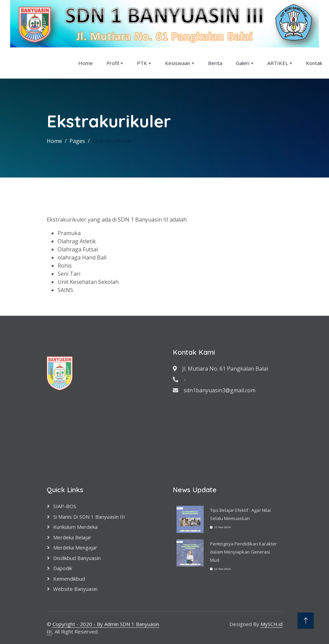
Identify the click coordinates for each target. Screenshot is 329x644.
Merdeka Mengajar (75, 547)
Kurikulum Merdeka (75, 527)
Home (86, 63)
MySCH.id (272, 624)
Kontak (314, 63)
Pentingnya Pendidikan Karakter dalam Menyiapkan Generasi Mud (243, 552)
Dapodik (63, 568)
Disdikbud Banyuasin (77, 558)
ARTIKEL (278, 63)
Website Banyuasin (75, 589)
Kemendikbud (69, 579)
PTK (142, 63)
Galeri (243, 63)
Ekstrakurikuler (112, 141)
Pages (77, 141)
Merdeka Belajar (72, 537)
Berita (215, 63)
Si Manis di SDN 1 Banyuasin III (89, 517)
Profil (113, 63)
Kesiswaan (178, 63)
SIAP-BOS (65, 506)
